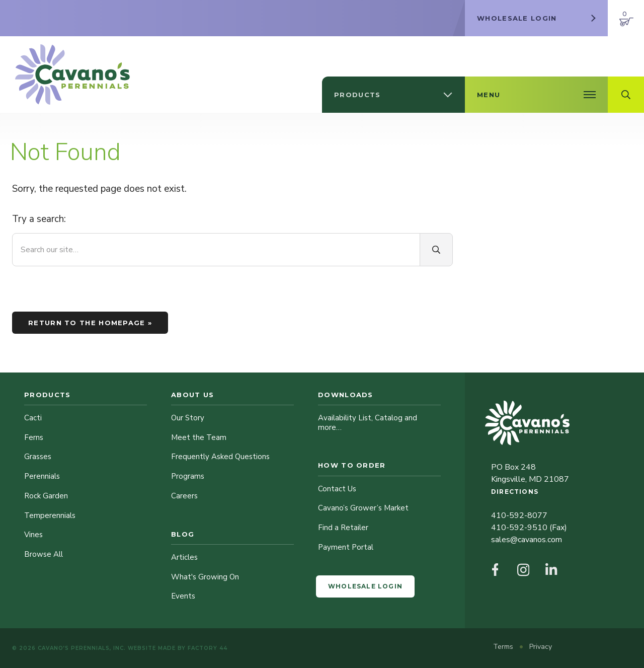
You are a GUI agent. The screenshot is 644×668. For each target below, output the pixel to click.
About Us (192, 395)
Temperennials (50, 515)
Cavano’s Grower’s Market (363, 508)
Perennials (42, 476)
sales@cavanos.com (527, 540)
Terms (504, 647)
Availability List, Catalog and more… (368, 423)
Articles (184, 557)
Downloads (346, 395)
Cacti (33, 418)
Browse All (44, 554)
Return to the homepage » (90, 323)
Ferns (34, 437)
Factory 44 (208, 648)
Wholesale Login (365, 586)
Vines (33, 535)
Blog (183, 534)
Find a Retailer (343, 528)
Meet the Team (199, 437)
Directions (515, 492)
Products (47, 395)
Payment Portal (346, 547)
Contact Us (337, 489)
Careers (184, 496)
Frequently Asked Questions (220, 457)
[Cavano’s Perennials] (72, 75)
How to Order (352, 465)
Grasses (38, 457)
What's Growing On (205, 577)
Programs (188, 476)
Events (183, 596)
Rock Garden (46, 496)
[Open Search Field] (626, 95)
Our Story (188, 418)
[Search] (436, 250)
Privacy (541, 647)
